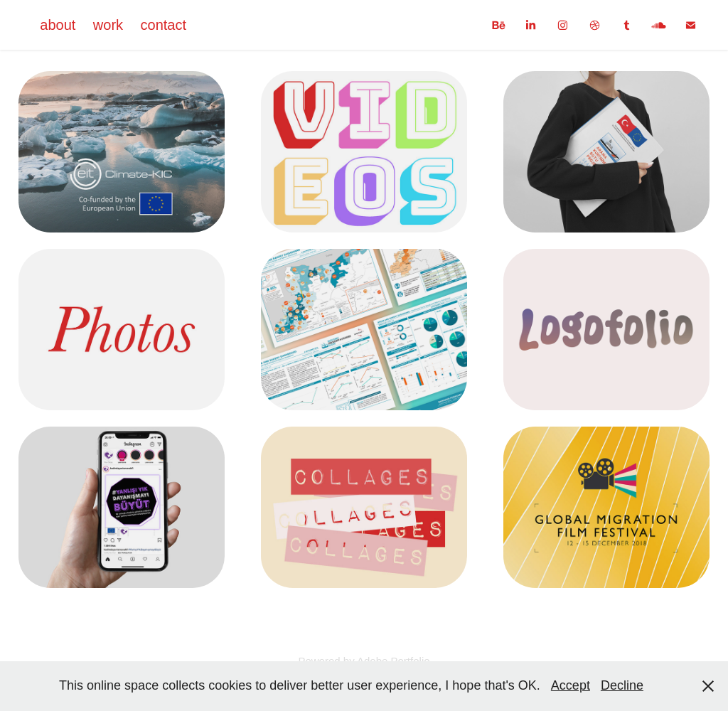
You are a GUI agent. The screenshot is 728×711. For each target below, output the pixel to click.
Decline (622, 685)
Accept (571, 685)
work (108, 25)
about (58, 25)
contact (164, 25)
